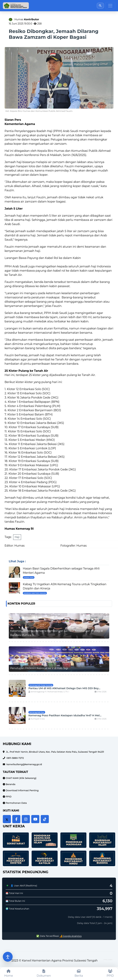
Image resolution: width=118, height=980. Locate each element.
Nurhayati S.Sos (37, 719)
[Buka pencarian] (100, 6)
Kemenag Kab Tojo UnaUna (35, 593)
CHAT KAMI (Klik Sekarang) (21, 778)
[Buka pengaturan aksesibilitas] (8, 957)
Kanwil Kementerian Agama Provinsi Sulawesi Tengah (60, 961)
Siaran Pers (29, 577)
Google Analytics (71, 936)
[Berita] (79, 974)
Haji (17, 537)
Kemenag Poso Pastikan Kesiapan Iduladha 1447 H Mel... (65, 715)
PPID (8, 797)
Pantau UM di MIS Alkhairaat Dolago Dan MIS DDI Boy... (64, 688)
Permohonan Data (16, 803)
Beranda (10, 784)
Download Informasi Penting (22, 790)
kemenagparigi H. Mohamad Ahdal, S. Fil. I (49, 692)
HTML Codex (108, 960)
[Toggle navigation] (110, 6)
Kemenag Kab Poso (37, 712)
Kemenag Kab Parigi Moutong (41, 685)
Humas (27, 19)
